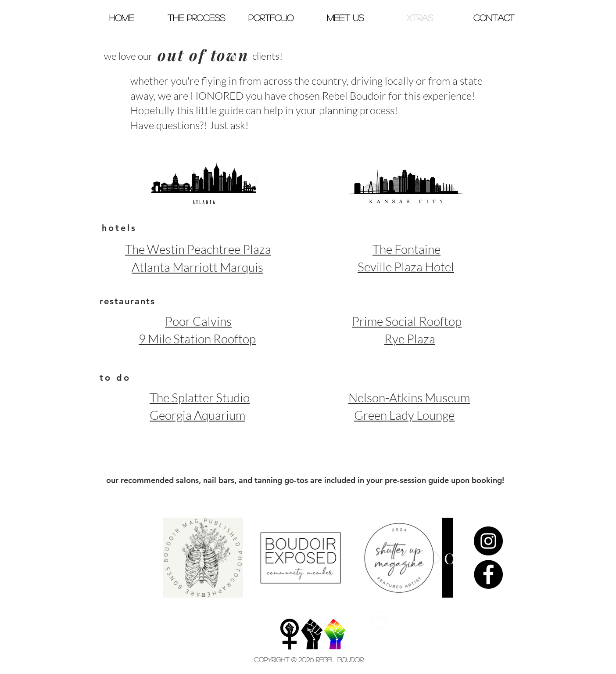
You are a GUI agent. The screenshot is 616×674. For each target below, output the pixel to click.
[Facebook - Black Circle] (488, 574)
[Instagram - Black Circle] (488, 541)
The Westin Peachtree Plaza (198, 249)
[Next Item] (438, 558)
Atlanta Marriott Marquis (197, 267)
